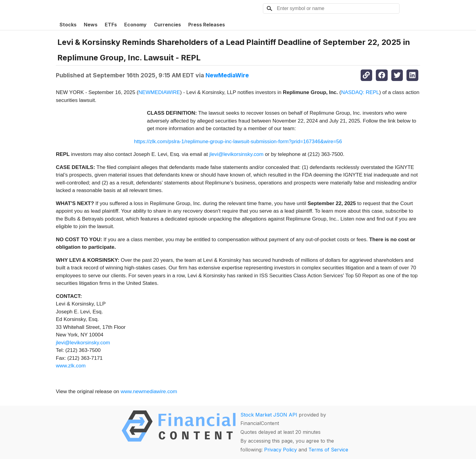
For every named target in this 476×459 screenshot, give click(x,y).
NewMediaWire (227, 75)
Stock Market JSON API (269, 415)
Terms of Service (328, 450)
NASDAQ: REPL (360, 92)
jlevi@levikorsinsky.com (236, 154)
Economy (135, 25)
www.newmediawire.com (149, 391)
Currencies (167, 25)
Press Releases (207, 25)
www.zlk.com (71, 366)
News (91, 25)
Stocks (68, 25)
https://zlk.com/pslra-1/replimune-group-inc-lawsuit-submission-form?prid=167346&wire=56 (238, 142)
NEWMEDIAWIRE (159, 92)
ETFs (111, 25)
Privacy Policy (280, 450)
